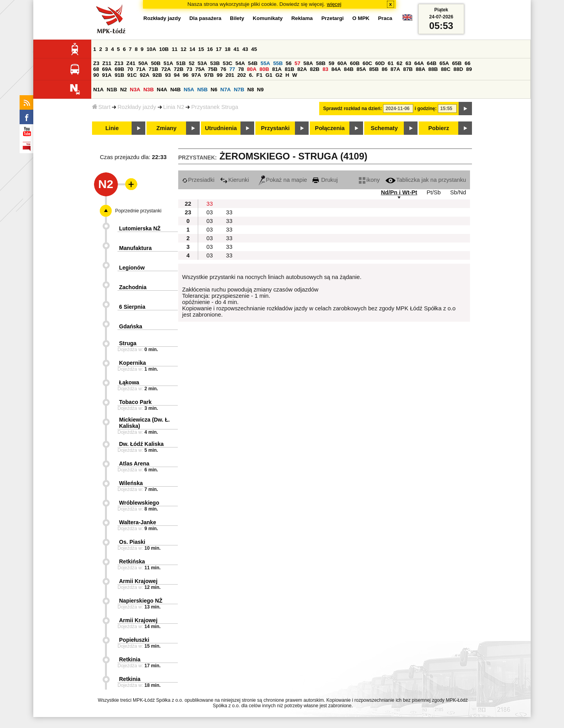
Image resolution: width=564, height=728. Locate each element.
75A (200, 69)
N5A (189, 90)
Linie (112, 128)
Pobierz (439, 128)
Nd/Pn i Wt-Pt (399, 192)
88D (458, 69)
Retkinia (130, 659)
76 (223, 69)
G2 (279, 75)
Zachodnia (133, 287)
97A (196, 75)
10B (164, 49)
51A (168, 63)
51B (181, 63)
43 (245, 49)
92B (157, 75)
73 (189, 69)
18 (228, 49)
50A (143, 63)
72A (166, 69)
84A (336, 69)
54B (253, 63)
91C (132, 75)
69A (107, 69)
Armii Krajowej (138, 581)
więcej (334, 4)
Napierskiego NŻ (141, 601)
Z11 (107, 63)
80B (264, 69)
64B (432, 63)
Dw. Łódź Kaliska (141, 444)
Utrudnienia (221, 128)
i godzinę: (426, 109)
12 (183, 49)
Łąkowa (129, 382)
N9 (260, 90)
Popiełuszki (134, 640)
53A (202, 63)
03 (210, 212)
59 (332, 63)
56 (289, 63)
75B (213, 69)
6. (251, 75)
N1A (99, 90)
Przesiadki (198, 180)
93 (168, 75)
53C (228, 63)
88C (446, 69)
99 (220, 75)
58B (321, 63)
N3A (135, 90)
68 (96, 69)
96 (185, 75)
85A (361, 69)
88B (433, 69)
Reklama (302, 18)
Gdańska (131, 326)
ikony (369, 180)
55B (278, 63)
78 (241, 69)
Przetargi (332, 18)
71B (154, 69)
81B (289, 69)
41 (236, 49)
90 (96, 75)
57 (297, 63)
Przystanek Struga (215, 107)
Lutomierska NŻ (140, 228)
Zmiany (166, 128)
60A (342, 63)
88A (420, 69)
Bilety (237, 18)
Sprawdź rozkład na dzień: (352, 109)
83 (325, 69)
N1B (112, 90)
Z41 (131, 63)
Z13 (119, 63)
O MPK (361, 18)
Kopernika (132, 363)
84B (349, 69)
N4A (162, 90)
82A (302, 69)
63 (408, 63)
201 (230, 75)
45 (254, 49)
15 (201, 49)
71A (141, 69)
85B (374, 69)
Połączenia (330, 128)
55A (265, 63)
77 (232, 69)
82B (315, 69)
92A (145, 75)
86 (385, 69)
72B (179, 69)
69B (119, 69)
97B (209, 75)
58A (308, 63)
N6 (214, 90)
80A (251, 69)
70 (130, 69)
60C (367, 63)
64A (419, 63)
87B (408, 69)
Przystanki (275, 128)
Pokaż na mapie (283, 180)
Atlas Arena (134, 464)
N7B (239, 90)
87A (395, 69)
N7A (226, 90)
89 (469, 69)
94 (177, 75)
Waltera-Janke (137, 522)
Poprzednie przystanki (138, 211)
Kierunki (235, 180)
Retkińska (132, 561)
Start (101, 107)
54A (240, 63)
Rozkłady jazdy (137, 107)
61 (391, 63)
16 (210, 49)
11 (174, 49)
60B (355, 63)
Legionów (132, 268)
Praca (385, 18)
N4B (176, 90)
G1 (269, 75)
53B (215, 63)
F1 (259, 75)
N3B (149, 90)
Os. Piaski (132, 542)
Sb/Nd (458, 192)
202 (242, 75)
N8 (250, 90)
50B (155, 63)
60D (380, 63)
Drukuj (325, 180)
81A (277, 69)
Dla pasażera (206, 18)
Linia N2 (174, 107)
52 (192, 63)
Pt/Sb (434, 192)
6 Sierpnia (132, 307)
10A (151, 49)
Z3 (96, 63)
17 (219, 49)
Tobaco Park (135, 402)
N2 (124, 90)
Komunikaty (268, 18)
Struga (128, 343)
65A (444, 63)
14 (193, 49)
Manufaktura (135, 248)
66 (467, 63)
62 (400, 63)
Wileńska (131, 483)
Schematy (384, 128)
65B (457, 63)
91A (107, 75)
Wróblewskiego (139, 503)
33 (210, 204)
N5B (202, 90)
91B (119, 75)
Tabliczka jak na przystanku (426, 180)
